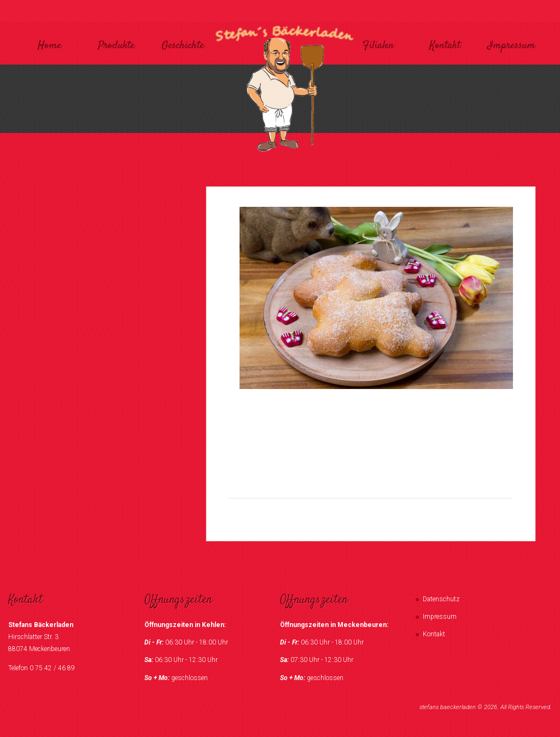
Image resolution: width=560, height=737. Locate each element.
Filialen (378, 46)
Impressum (511, 46)
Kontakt (445, 46)
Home (49, 46)
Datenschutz (441, 599)
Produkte (116, 46)
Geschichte (183, 46)
